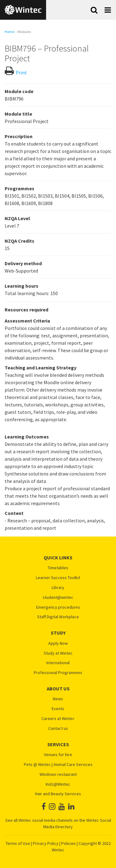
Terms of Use (18, 843)
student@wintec (58, 597)
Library (58, 588)
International (58, 663)
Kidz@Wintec (58, 784)
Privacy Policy (46, 843)
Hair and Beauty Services (58, 794)
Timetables (58, 568)
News (58, 699)
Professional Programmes (58, 673)
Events (58, 709)
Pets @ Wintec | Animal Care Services (58, 765)
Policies (69, 843)
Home (9, 32)
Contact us (58, 728)
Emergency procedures (58, 607)
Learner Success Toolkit (58, 578)
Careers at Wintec (58, 719)
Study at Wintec (58, 653)
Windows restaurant (58, 774)
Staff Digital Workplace (58, 617)
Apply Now (58, 643)
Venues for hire (58, 755)
